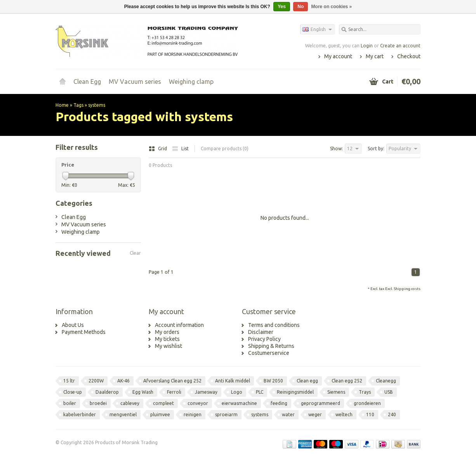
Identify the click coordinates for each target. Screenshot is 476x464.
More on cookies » (332, 7)
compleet (163, 403)
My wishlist (169, 346)
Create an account (400, 46)
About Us (73, 325)
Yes (282, 7)
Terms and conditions (274, 325)
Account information (179, 325)
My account (338, 56)
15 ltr (69, 381)
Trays (365, 392)
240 (392, 414)
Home (63, 82)
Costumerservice (269, 353)
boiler (70, 403)
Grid (158, 149)
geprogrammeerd (321, 403)
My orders (167, 332)
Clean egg (307, 381)
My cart (375, 56)
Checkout (409, 56)
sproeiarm (226, 414)
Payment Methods (84, 332)
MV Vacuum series (135, 82)
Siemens (336, 392)
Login (367, 46)
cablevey (130, 403)
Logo (237, 392)
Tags (78, 105)
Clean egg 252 (347, 381)
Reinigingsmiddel (295, 392)
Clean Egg (87, 82)
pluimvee (160, 414)
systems (97, 105)
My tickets (167, 339)
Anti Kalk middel (233, 381)
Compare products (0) (225, 149)
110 (370, 414)
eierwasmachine (239, 403)
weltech (344, 414)
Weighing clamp (191, 82)
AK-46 (123, 381)
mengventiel (123, 414)
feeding (279, 403)
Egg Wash (143, 392)
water (288, 414)
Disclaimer (261, 332)
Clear (135, 253)
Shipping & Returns (271, 346)
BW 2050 (273, 381)
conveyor (198, 403)
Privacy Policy (264, 339)
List (180, 149)
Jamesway (206, 392)
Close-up (73, 392)
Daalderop (107, 392)
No (301, 7)
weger (315, 414)
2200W (96, 381)
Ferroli (174, 392)
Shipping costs (407, 289)
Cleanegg (386, 381)
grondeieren (367, 403)
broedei (98, 403)
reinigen (193, 414)
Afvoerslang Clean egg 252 (172, 381)
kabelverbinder (80, 414)
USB (389, 392)
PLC (260, 392)
